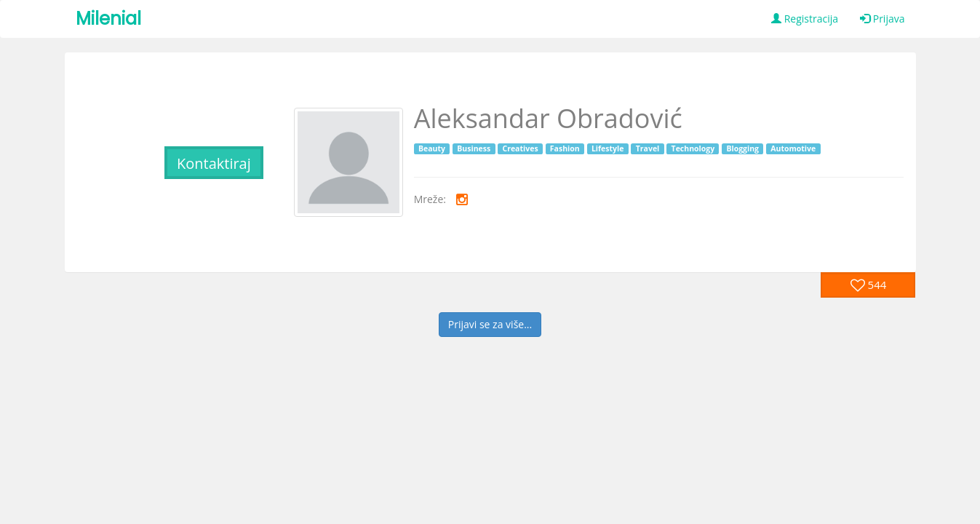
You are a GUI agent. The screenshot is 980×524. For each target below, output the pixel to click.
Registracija (805, 19)
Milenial (108, 19)
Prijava (882, 19)
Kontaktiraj (214, 163)
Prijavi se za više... (490, 324)
